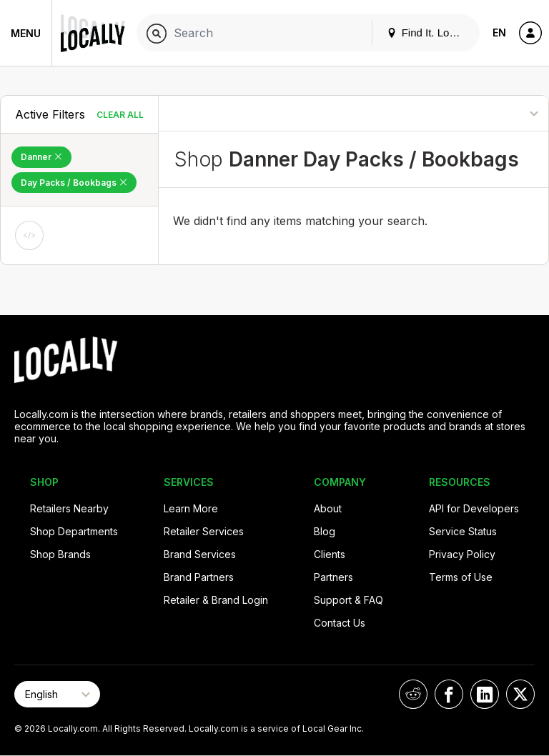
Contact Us (340, 623)
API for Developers (474, 508)
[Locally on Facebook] (449, 694)
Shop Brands (60, 554)
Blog (325, 531)
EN (499, 33)
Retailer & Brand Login (216, 600)
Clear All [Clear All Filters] (120, 115)
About (328, 508)
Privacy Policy (462, 554)
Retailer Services (204, 531)
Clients (330, 554)
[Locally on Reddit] (413, 694)
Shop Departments (74, 531)
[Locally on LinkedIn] (485, 694)
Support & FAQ (348, 600)
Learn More (191, 508)
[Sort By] (485, 113)
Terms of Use (461, 577)
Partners (333, 577)
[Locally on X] (520, 694)
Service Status (463, 531)
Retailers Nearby (69, 508)
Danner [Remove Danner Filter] (41, 157)
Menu (26, 33)
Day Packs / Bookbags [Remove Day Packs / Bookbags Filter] (74, 183)
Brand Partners (199, 577)
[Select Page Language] (57, 694)
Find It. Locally (429, 33)
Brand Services (200, 554)
